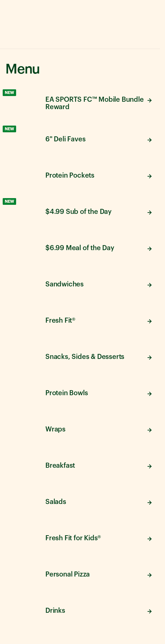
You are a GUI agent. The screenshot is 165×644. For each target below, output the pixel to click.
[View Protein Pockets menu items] (80, 175)
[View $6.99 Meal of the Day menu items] (80, 247)
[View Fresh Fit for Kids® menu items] (80, 537)
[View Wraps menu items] (80, 428)
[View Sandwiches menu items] (80, 283)
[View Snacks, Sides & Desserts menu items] (80, 356)
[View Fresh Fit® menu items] (80, 320)
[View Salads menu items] (80, 501)
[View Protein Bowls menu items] (80, 392)
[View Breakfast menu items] (80, 465)
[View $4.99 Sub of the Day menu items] (80, 211)
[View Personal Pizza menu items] (80, 573)
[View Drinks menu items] (80, 610)
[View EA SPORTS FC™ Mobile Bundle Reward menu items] (80, 102)
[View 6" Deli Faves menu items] (80, 138)
